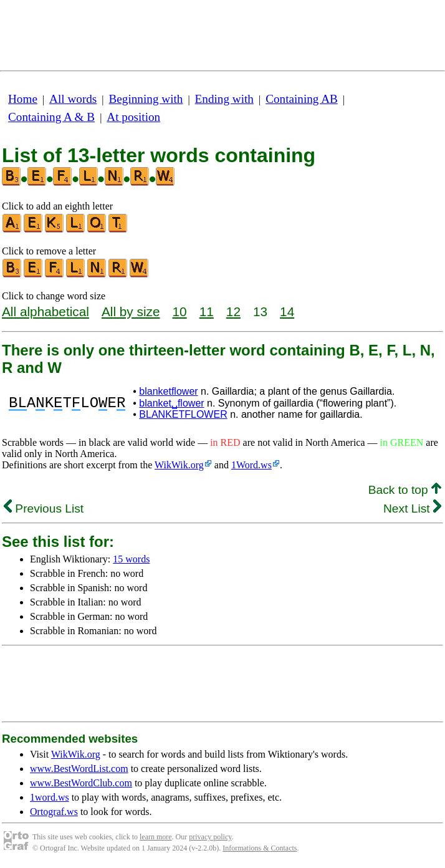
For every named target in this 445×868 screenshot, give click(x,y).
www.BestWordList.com (79, 769)
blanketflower (168, 391)
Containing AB (302, 99)
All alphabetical (45, 311)
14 (287, 311)
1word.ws (50, 797)
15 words (131, 559)
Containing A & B (51, 117)
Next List (412, 509)
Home (23, 99)
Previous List (44, 509)
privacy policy (210, 837)
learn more (156, 837)
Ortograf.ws (54, 812)
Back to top (405, 490)
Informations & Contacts (260, 848)
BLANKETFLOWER (183, 414)
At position (133, 117)
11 (207, 311)
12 (233, 311)
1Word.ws (251, 465)
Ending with (224, 99)
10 (180, 311)
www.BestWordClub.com (81, 783)
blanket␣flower (171, 403)
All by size (131, 311)
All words (73, 99)
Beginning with (146, 99)
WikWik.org (179, 465)
